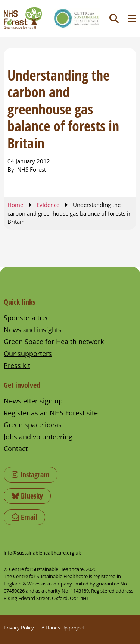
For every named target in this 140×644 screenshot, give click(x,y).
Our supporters (28, 354)
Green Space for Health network (54, 342)
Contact (16, 449)
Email (24, 517)
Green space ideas (33, 425)
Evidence (48, 205)
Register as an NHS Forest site (51, 413)
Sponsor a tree (27, 318)
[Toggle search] (114, 18)
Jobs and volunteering (38, 437)
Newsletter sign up (33, 401)
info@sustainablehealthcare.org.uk (42, 553)
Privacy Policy (19, 628)
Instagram (31, 475)
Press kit (17, 365)
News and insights (33, 330)
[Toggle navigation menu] (132, 18)
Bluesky (27, 496)
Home (15, 205)
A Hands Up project (63, 628)
